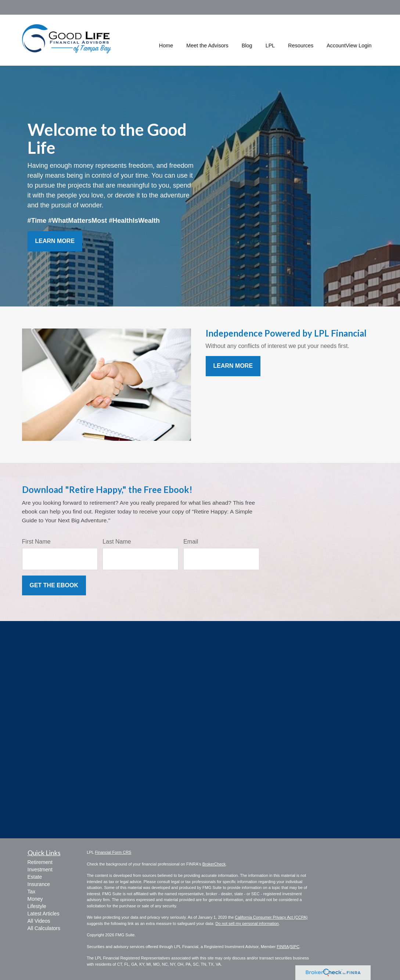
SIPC (295, 947)
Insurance (39, 884)
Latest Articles (44, 914)
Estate (35, 877)
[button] (208, 40)
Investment (40, 870)
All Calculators (44, 928)
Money (35, 899)
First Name (36, 542)
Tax (32, 892)
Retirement (40, 862)
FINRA (283, 947)
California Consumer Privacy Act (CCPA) (271, 917)
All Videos (39, 921)
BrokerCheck (214, 864)
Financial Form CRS (113, 852)
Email (191, 542)
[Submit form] (54, 586)
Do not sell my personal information (247, 923)
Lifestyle (37, 906)
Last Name (117, 542)
